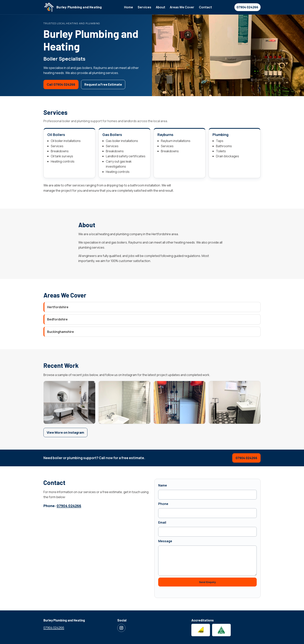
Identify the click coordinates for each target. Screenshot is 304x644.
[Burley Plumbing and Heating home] (73, 7)
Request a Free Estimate (103, 84)
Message (165, 541)
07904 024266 (247, 7)
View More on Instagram (65, 433)
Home (129, 7)
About (161, 7)
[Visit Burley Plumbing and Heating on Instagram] (121, 628)
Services (144, 7)
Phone (163, 504)
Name (163, 485)
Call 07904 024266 (61, 84)
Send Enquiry (207, 582)
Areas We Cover (182, 7)
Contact (205, 7)
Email (162, 522)
